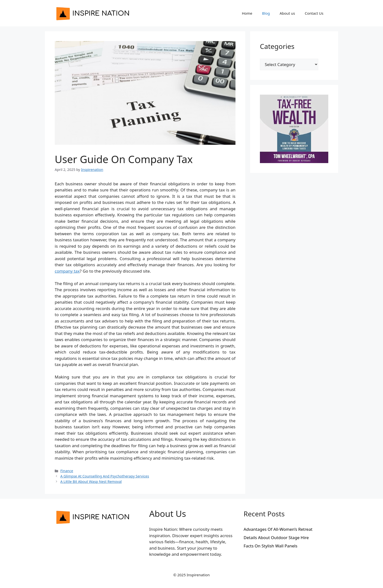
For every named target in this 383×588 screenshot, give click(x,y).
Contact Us (314, 13)
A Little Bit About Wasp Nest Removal (91, 482)
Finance (67, 471)
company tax (67, 271)
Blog (266, 13)
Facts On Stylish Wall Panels (270, 546)
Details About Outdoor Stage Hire (276, 538)
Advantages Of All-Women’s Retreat (278, 529)
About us (287, 13)
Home (247, 13)
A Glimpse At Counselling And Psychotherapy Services (105, 476)
